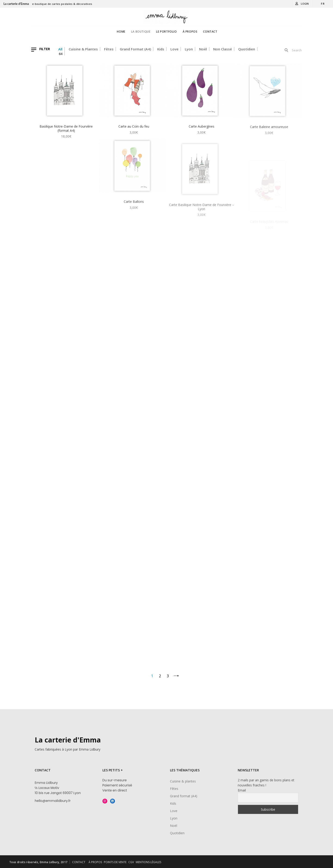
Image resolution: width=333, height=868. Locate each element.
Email (242, 790)
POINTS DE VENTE (115, 862)
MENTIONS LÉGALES (148, 862)
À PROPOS (95, 862)
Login (305, 4)
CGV (131, 862)
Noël (203, 49)
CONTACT (79, 862)
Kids (161, 49)
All (60, 49)
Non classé (223, 49)
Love (174, 49)
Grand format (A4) (135, 49)
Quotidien (247, 49)
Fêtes (109, 49)
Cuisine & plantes (83, 49)
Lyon (189, 49)
